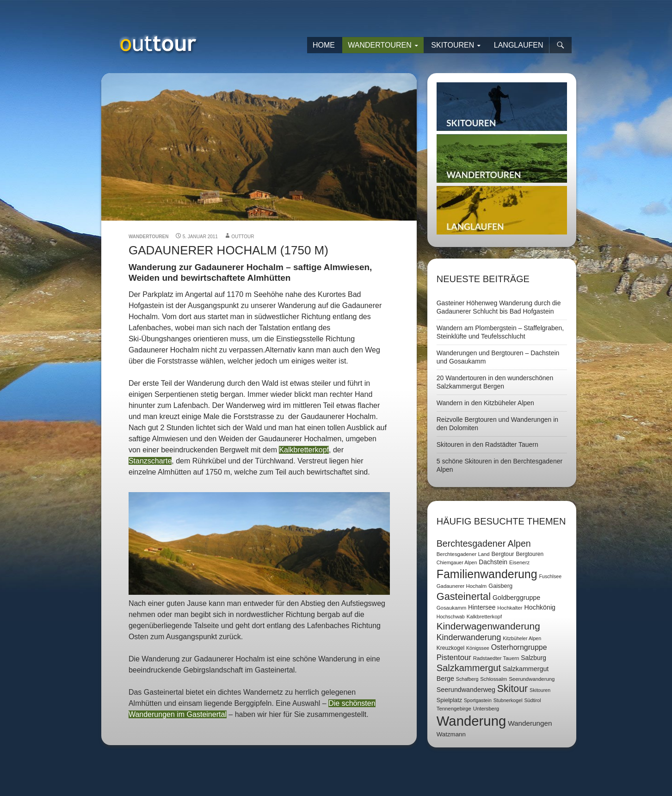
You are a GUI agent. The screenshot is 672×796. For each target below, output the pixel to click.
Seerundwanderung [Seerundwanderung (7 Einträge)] (532, 679)
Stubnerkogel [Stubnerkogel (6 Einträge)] (508, 700)
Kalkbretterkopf (304, 450)
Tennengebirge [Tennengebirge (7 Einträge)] (454, 709)
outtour (243, 237)
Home (324, 45)
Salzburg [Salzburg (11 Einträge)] (533, 658)
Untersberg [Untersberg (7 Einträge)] (486, 709)
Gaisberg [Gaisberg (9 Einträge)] (500, 586)
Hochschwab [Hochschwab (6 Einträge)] (451, 617)
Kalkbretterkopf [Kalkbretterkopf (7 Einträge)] (484, 617)
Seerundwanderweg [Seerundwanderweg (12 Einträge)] (466, 690)
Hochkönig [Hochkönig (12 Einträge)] (540, 607)
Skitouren (453, 45)
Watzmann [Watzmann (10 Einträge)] (451, 734)
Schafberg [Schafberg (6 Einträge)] (467, 679)
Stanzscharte (150, 461)
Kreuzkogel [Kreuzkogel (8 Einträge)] (450, 648)
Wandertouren (380, 45)
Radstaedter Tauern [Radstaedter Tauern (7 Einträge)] (496, 658)
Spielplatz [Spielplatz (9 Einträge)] (449, 700)
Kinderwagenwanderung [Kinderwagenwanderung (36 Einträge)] (488, 626)
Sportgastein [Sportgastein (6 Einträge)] (478, 700)
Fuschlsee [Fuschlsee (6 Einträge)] (551, 576)
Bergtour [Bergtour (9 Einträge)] (503, 554)
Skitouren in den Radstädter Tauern (487, 444)
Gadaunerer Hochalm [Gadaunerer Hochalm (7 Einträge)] (462, 586)
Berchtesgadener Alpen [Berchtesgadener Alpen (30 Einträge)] (484, 543)
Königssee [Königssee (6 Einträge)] (478, 648)
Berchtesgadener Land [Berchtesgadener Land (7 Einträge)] (463, 554)
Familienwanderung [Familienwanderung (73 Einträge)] (487, 574)
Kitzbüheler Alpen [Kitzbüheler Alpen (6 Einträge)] (522, 638)
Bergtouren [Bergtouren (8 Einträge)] (530, 554)
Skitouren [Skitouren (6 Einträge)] (540, 690)
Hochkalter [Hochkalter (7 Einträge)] (510, 608)
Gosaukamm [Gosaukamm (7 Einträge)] (451, 608)
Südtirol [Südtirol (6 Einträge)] (532, 700)
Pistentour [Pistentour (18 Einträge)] (454, 657)
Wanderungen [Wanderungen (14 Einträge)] (530, 723)
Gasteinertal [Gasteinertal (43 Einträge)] (464, 596)
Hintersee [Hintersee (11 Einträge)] (482, 607)
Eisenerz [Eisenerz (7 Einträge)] (519, 562)
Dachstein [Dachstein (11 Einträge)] (493, 562)
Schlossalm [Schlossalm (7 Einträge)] (493, 679)
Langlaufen (519, 45)
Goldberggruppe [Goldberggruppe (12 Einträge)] (516, 598)
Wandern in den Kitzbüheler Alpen (485, 403)
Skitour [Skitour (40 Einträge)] (512, 689)
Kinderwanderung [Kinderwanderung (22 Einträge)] (469, 637)
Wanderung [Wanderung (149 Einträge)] (472, 721)
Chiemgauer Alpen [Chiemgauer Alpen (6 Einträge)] (457, 562)
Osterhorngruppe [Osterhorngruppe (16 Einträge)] (519, 647)
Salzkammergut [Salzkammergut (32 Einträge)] (469, 668)
